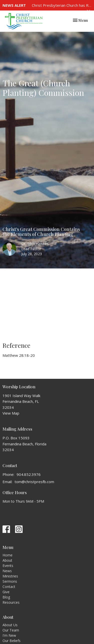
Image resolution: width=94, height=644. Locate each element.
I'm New (9, 635)
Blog (6, 597)
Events (8, 566)
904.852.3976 (29, 474)
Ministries (10, 576)
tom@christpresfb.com (34, 482)
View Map (11, 413)
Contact (9, 587)
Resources (11, 602)
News (7, 571)
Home (8, 555)
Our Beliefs (12, 641)
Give (6, 592)
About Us (10, 625)
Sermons (10, 581)
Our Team (11, 630)
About (7, 560)
